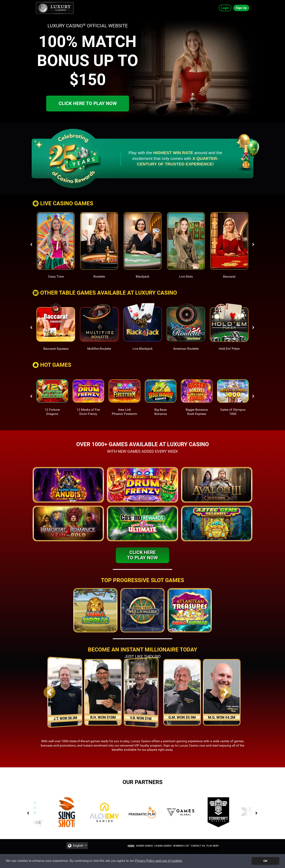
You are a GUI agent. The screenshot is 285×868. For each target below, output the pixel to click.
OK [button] (265, 861)
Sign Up (241, 8)
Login (225, 8)
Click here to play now (88, 103)
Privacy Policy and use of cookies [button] (158, 861)
